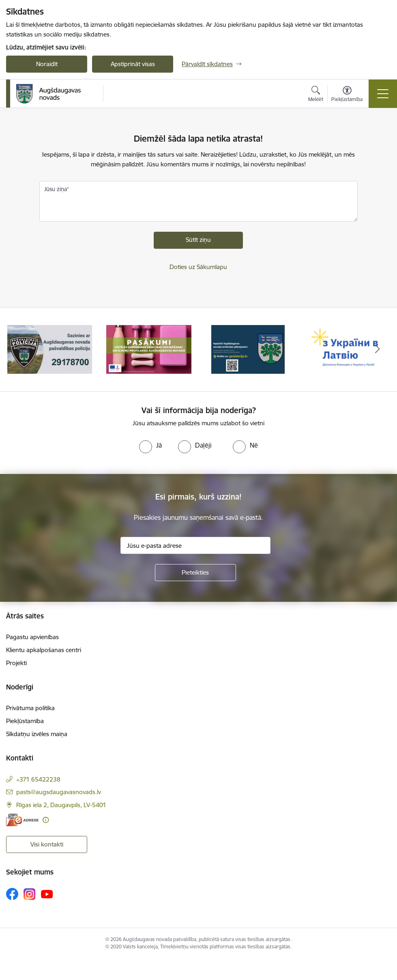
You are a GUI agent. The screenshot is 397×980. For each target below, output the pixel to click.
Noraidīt (47, 64)
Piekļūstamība (25, 721)
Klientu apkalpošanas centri (44, 650)
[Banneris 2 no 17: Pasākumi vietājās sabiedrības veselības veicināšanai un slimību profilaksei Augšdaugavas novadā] (149, 349)
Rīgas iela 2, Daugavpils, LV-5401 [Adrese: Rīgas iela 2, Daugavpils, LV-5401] (61, 805)
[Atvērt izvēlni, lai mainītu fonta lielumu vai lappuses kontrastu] (347, 95)
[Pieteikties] (195, 573)
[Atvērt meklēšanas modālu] (316, 95)
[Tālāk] (377, 349)
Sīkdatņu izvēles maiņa (37, 734)
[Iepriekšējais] (20, 349)
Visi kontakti (47, 844)
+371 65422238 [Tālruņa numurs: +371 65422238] (38, 779)
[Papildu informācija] (46, 820)
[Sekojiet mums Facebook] (12, 894)
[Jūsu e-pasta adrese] (195, 545)
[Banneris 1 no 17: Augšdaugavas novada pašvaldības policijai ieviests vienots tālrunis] (50, 349)
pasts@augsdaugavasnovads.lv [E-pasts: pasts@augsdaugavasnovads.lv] (59, 792)
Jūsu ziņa (56, 189)
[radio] (150, 445)
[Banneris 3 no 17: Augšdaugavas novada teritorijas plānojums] (248, 349)
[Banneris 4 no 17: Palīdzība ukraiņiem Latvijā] (347, 349)
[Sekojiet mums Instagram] (30, 894)
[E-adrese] (22, 820)
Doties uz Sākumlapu (198, 267)
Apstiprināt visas (133, 64)
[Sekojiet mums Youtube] (47, 894)
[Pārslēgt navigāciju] (383, 94)
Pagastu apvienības (32, 637)
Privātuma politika (30, 708)
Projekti (16, 663)
